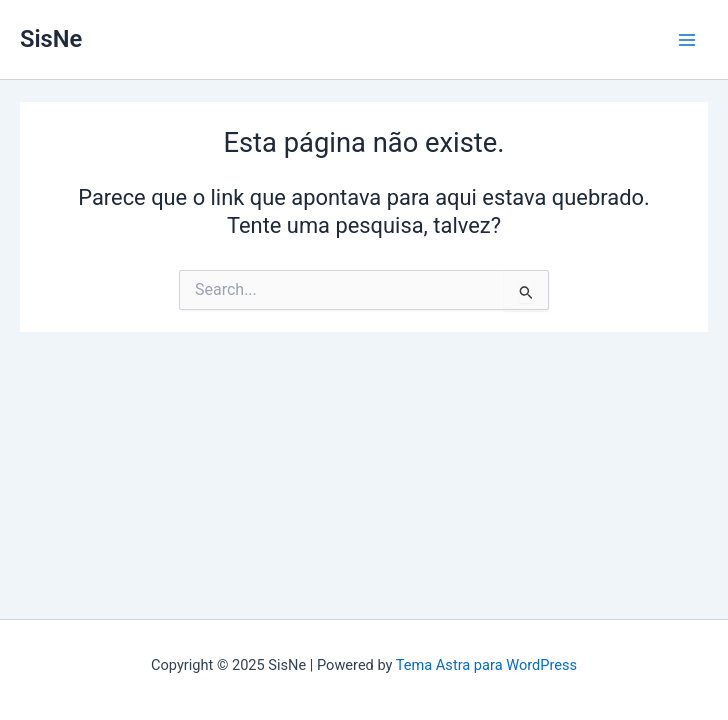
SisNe (51, 39)
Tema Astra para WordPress (486, 665)
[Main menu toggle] (687, 40)
